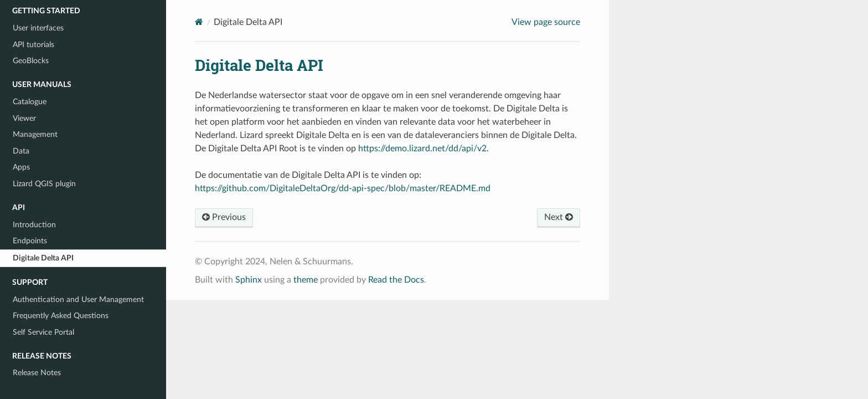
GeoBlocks (31, 61)
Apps (21, 167)
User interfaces (38, 28)
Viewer (24, 118)
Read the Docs (396, 280)
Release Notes (37, 373)
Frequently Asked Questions (61, 316)
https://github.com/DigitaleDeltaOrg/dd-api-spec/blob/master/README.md (343, 188)
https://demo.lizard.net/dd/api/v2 (422, 149)
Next (559, 217)
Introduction (34, 225)
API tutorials (33, 45)
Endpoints (30, 241)
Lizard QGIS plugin (44, 184)
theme (306, 280)
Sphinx (249, 280)
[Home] (199, 22)
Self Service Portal (43, 332)
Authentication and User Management (78, 300)
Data (21, 151)
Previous (224, 217)
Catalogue (30, 102)
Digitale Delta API (43, 258)
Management (35, 134)
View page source (546, 22)
